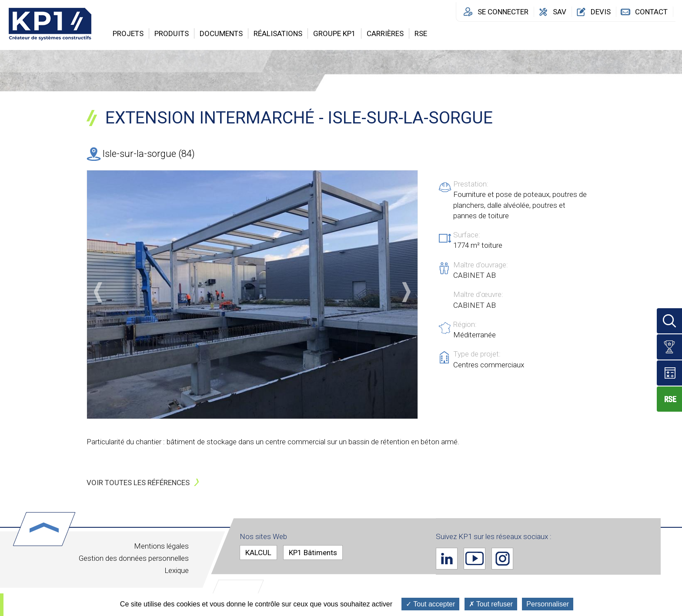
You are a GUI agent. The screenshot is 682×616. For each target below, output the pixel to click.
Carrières (385, 33)
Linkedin (447, 558)
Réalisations (278, 33)
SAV (560, 12)
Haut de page (44, 529)
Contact (651, 12)
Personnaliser (548, 604)
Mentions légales (161, 546)
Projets (128, 33)
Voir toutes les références (138, 483)
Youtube (475, 558)
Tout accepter (430, 604)
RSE (421, 33)
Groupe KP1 (334, 33)
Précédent (98, 292)
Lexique (177, 570)
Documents (221, 33)
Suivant (406, 292)
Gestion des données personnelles (134, 558)
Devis (601, 12)
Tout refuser (491, 604)
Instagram (502, 558)
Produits (172, 33)
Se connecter (503, 12)
